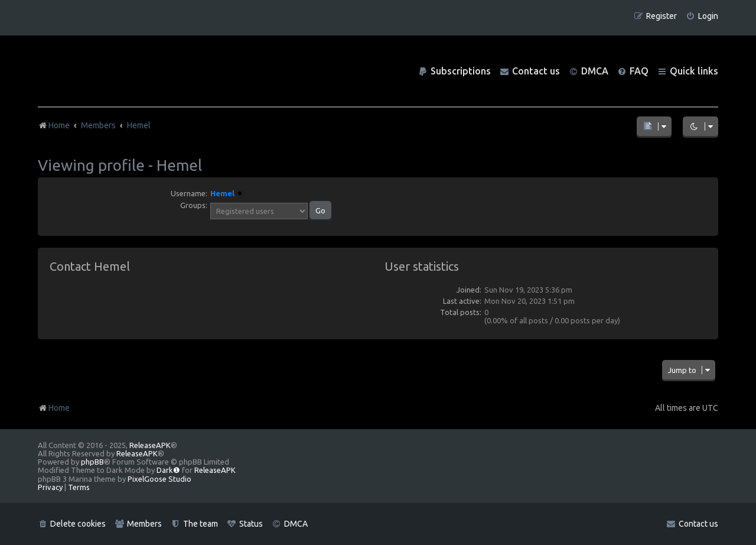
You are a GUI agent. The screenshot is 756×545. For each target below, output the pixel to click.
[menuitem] (702, 16)
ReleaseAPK (150, 445)
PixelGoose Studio (159, 479)
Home (54, 408)
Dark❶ (168, 470)
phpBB (92, 462)
